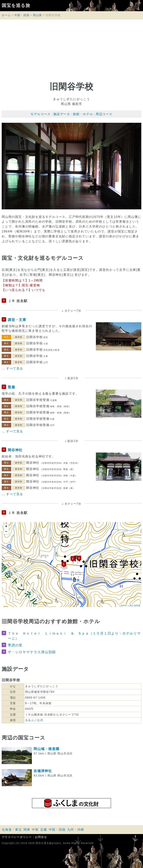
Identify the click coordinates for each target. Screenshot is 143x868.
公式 (40, 720)
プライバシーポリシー (17, 837)
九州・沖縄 (76, 830)
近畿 (44, 830)
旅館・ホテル (83, 114)
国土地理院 (135, 605)
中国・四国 (22, 15)
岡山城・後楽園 (47, 749)
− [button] (6, 532)
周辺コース (104, 114)
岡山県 (38, 15)
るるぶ (30, 720)
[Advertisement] (71, 52)
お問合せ (41, 837)
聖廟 (12, 387)
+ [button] (6, 527)
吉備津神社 (43, 771)
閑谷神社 (15, 450)
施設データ (62, 114)
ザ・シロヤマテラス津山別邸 (32, 652)
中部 (35, 830)
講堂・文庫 (17, 320)
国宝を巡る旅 (16, 6)
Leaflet (123, 605)
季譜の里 (15, 645)
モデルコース (41, 114)
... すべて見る (12, 368)
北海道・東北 (12, 830)
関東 (27, 830)
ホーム (6, 15)
